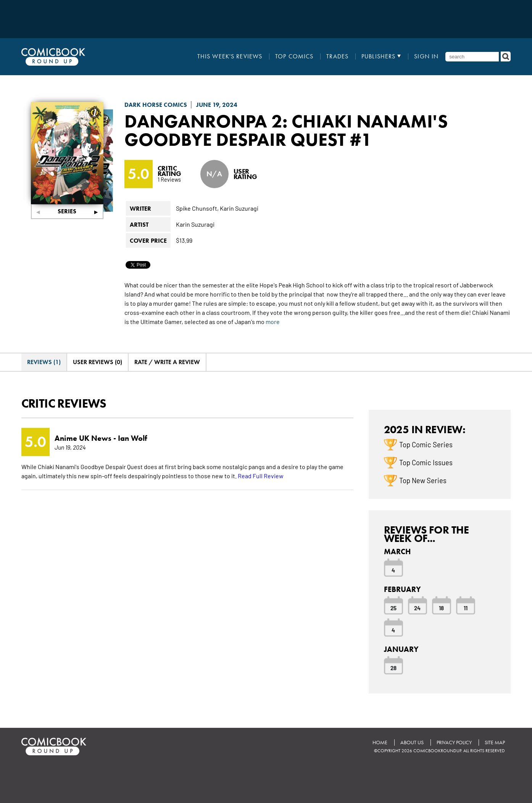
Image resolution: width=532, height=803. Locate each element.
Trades (337, 56)
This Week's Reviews (230, 56)
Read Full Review (261, 476)
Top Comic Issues (426, 462)
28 (393, 668)
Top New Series (423, 480)
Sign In (426, 56)
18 (441, 608)
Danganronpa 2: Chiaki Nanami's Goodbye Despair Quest (286, 130)
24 (417, 608)
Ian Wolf (133, 438)
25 (393, 608)
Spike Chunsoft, (197, 208)
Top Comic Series (426, 444)
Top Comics (294, 56)
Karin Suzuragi (239, 208)
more (273, 321)
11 (466, 608)
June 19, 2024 (217, 105)
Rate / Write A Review (167, 362)
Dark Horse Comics (156, 105)
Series (67, 211)
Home (380, 743)
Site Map (495, 743)
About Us (412, 743)
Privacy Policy (454, 743)
